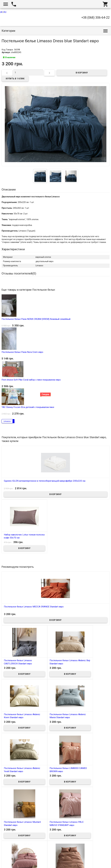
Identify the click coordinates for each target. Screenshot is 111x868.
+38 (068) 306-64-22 (95, 18)
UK (1, 12)
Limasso (7, 421)
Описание (9, 190)
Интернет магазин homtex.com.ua (20, 863)
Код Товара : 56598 (11, 50)
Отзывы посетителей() (19, 273)
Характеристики (13, 249)
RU (5, 12)
